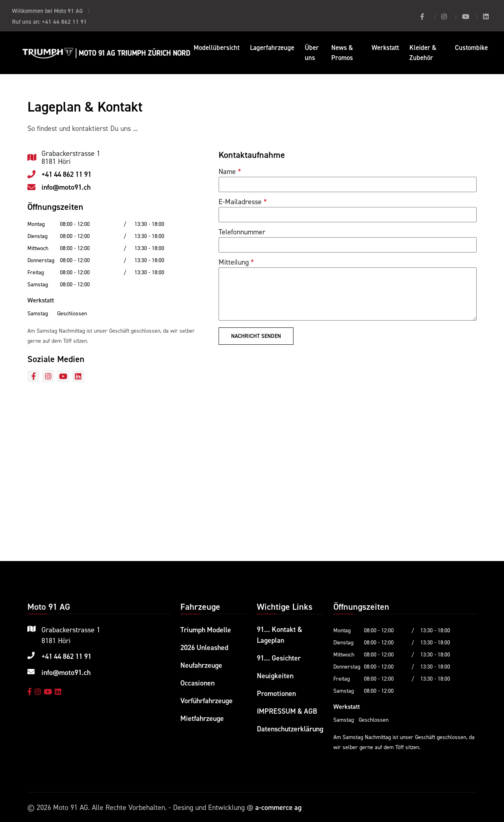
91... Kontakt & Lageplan (280, 635)
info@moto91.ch (66, 187)
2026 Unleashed (204, 647)
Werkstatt (385, 48)
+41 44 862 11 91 (64, 22)
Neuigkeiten (275, 675)
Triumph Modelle (206, 630)
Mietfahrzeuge (202, 716)
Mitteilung (234, 262)
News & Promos (342, 53)
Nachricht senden (256, 336)
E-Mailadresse (240, 202)
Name (227, 171)
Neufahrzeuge (201, 664)
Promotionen (276, 693)
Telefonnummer (242, 232)
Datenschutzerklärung (290, 727)
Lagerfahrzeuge (272, 48)
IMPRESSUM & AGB (287, 710)
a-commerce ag (279, 807)
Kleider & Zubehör (423, 53)
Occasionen (197, 682)
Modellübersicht (217, 48)
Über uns (312, 53)
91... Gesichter (279, 658)
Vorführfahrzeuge (207, 699)
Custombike (471, 48)
